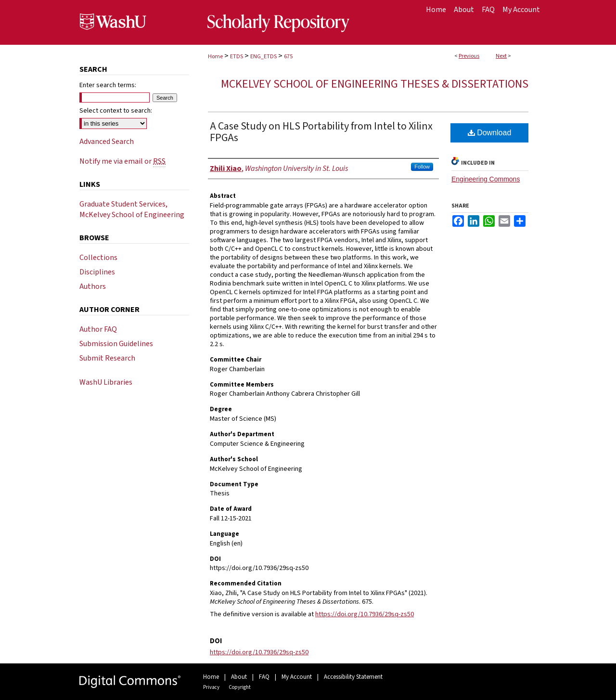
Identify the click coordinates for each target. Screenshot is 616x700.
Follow (422, 167)
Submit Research (107, 358)
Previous (469, 56)
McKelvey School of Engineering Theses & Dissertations (375, 84)
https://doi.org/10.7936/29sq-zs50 (365, 614)
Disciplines (97, 272)
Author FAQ (98, 329)
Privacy (211, 687)
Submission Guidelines (116, 344)
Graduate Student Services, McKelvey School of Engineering (132, 209)
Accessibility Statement (353, 677)
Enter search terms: (108, 85)
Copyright (240, 687)
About (239, 677)
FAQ (264, 677)
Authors (93, 286)
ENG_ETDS (263, 57)
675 (288, 57)
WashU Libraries (106, 382)
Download (490, 133)
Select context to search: (116, 111)
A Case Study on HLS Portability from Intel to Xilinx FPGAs (321, 132)
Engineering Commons (486, 179)
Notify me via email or (122, 161)
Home (215, 57)
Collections (98, 258)
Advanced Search (107, 142)
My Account (297, 677)
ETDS (237, 57)
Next (501, 56)
